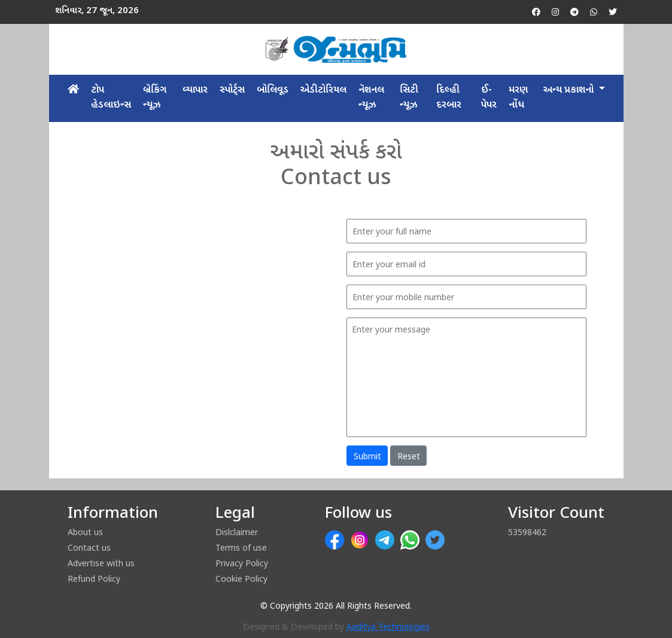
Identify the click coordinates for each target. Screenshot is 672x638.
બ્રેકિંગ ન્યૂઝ (155, 98)
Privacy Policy (242, 563)
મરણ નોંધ (518, 98)
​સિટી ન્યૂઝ (409, 98)
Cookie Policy (241, 579)
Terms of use (241, 547)
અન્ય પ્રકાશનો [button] (570, 90)
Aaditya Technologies (388, 628)
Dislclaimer (237, 532)
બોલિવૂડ (273, 90)
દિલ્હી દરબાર (449, 98)
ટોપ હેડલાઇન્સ (111, 98)
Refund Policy (94, 579)
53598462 (527, 532)
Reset (409, 456)
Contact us (89, 547)
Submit (367, 456)
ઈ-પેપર (489, 98)
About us (85, 532)
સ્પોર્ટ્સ (232, 90)
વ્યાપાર (195, 90)
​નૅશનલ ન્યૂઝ (371, 98)
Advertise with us (101, 563)
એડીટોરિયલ (323, 90)
